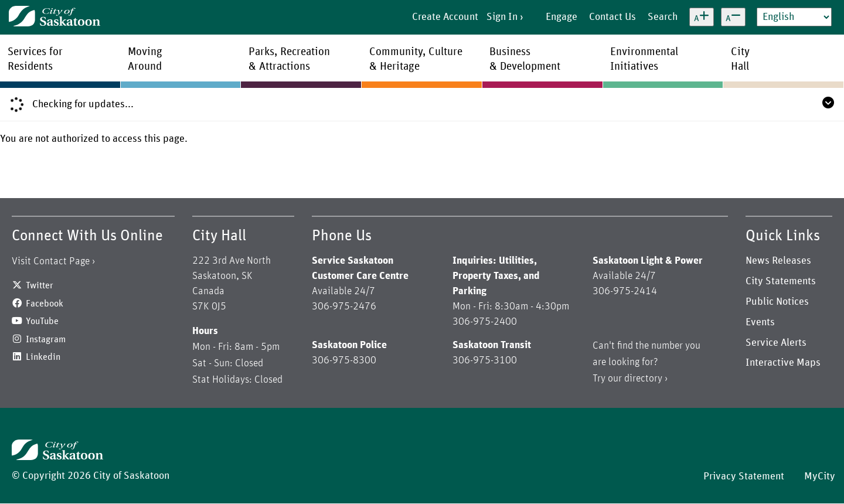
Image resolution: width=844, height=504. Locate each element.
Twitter (40, 285)
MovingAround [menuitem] (145, 59)
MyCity (820, 476)
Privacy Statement (744, 476)
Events (760, 322)
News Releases (778, 261)
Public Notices (777, 302)
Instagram (46, 339)
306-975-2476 (344, 307)
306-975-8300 (344, 360)
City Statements (781, 281)
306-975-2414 (625, 291)
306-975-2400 (485, 322)
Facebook (45, 304)
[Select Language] (794, 17)
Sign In (502, 17)
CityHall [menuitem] (740, 59)
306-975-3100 (485, 360)
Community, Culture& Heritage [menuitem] (416, 59)
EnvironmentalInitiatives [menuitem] (644, 59)
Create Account (445, 17)
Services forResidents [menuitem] (35, 59)
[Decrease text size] (733, 17)
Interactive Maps (783, 363)
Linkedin (43, 357)
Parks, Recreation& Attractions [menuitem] (289, 59)
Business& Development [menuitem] (525, 59)
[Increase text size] (702, 17)
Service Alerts (776, 343)
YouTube (42, 321)
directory (643, 379)
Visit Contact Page (51, 261)
